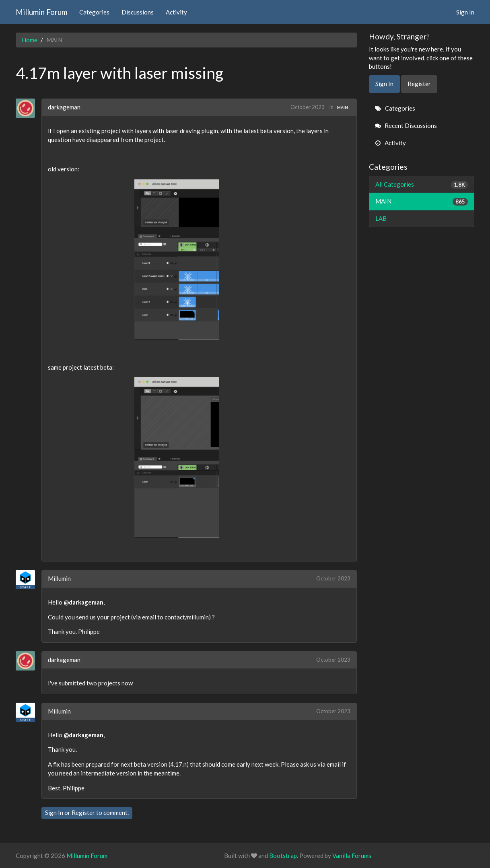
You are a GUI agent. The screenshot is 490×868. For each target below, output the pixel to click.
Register (83, 812)
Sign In (465, 12)
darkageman (64, 107)
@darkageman (83, 602)
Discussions (138, 12)
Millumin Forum (41, 12)
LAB (381, 218)
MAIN (343, 107)
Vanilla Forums (352, 856)
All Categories (422, 184)
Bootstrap (283, 856)
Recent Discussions (406, 125)
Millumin (59, 578)
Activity (176, 12)
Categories (94, 12)
